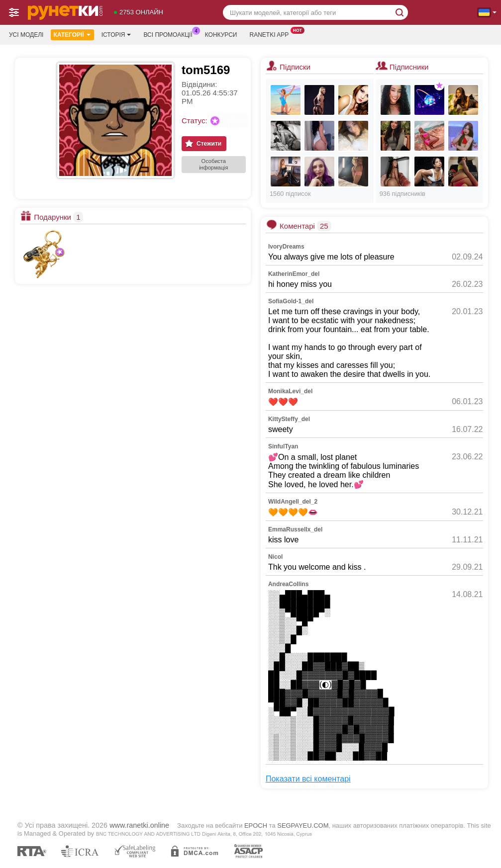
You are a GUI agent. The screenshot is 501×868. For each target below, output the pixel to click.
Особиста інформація (213, 164)
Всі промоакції (170, 34)
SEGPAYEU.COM (303, 825)
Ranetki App (271, 34)
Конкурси (221, 35)
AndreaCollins (288, 584)
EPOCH (256, 825)
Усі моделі (26, 35)
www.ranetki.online (139, 825)
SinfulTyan (283, 446)
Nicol (275, 557)
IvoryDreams (286, 247)
